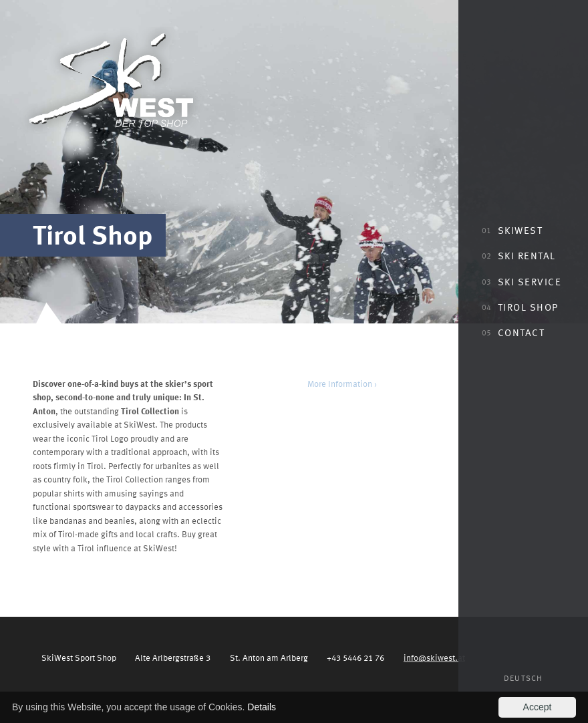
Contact (513, 332)
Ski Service (522, 281)
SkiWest (512, 230)
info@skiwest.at (434, 657)
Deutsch (523, 678)
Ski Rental (519, 255)
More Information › (342, 383)
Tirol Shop (520, 307)
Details (262, 707)
